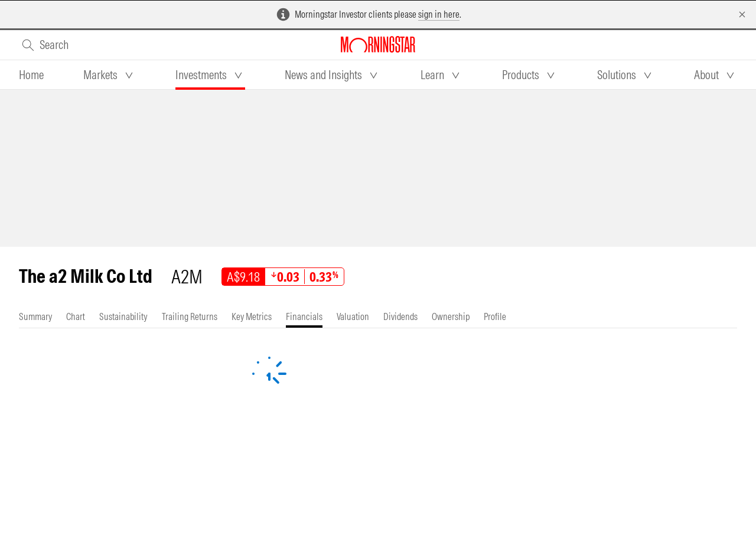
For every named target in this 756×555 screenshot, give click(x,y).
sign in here (439, 14)
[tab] (31, 75)
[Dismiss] (742, 14)
